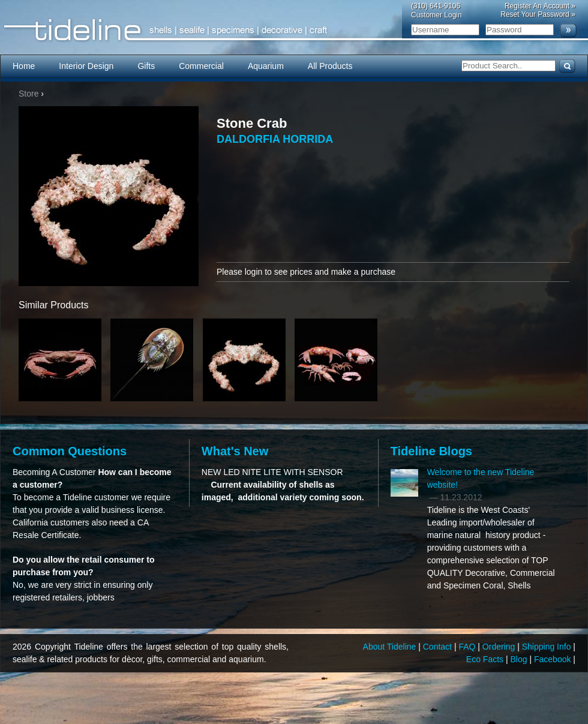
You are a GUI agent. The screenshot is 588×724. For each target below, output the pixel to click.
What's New (235, 451)
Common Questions (70, 451)
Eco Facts (486, 659)
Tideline (294, 30)
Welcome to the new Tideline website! (481, 478)
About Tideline (391, 647)
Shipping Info (548, 647)
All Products (330, 66)
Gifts (146, 66)
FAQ (468, 647)
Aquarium (266, 66)
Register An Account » (540, 6)
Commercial (201, 66)
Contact (439, 647)
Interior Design (86, 66)
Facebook (553, 659)
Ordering (500, 647)
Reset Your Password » (538, 14)
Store (28, 94)
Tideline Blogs (431, 451)
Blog (520, 659)
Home (24, 66)
